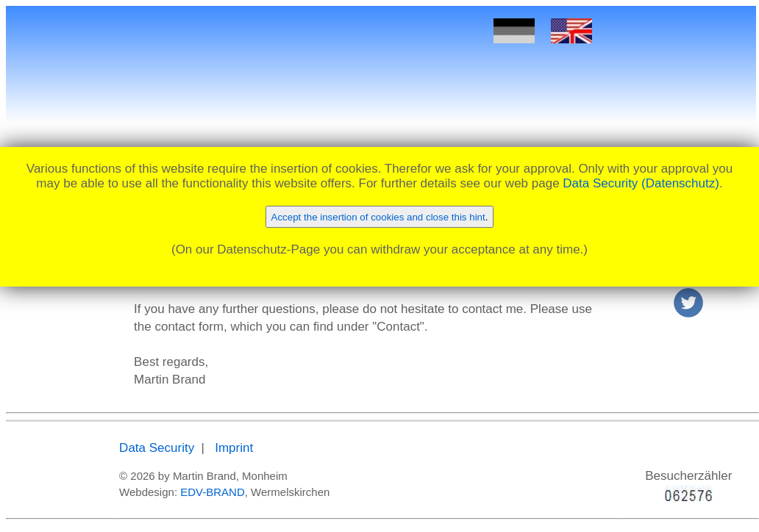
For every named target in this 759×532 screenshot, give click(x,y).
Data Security (157, 448)
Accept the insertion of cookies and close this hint (378, 217)
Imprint (234, 448)
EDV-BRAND (213, 492)
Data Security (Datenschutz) (641, 183)
